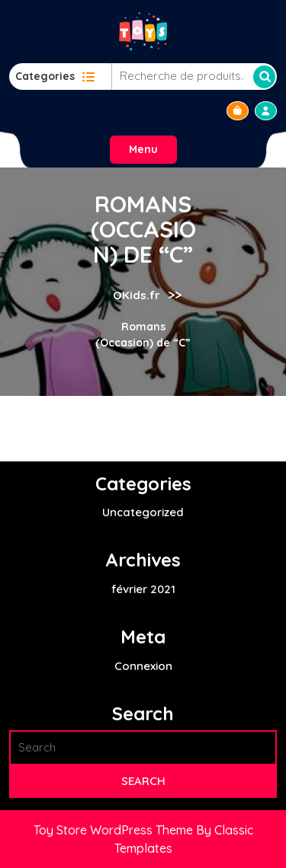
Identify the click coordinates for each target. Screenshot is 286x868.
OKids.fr (137, 295)
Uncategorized (143, 512)
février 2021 (143, 589)
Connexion (143, 666)
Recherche (264, 77)
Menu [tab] (143, 149)
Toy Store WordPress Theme (115, 830)
